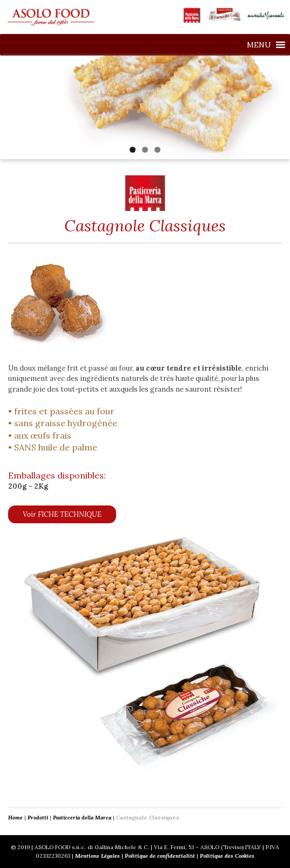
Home (15, 818)
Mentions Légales (97, 856)
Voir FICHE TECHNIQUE (62, 514)
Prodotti (38, 818)
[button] (259, 45)
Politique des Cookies (227, 856)
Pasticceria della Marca (82, 818)
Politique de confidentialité (160, 856)
